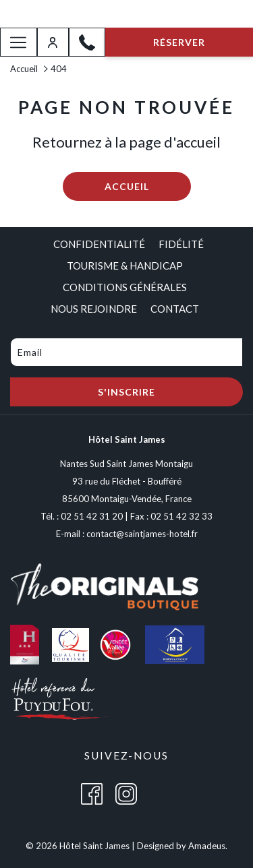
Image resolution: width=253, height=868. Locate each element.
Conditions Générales (125, 287)
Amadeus (207, 846)
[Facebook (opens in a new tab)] (92, 793)
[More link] (19, 42)
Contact (175, 309)
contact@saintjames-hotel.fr (142, 534)
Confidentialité (99, 244)
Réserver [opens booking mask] (179, 42)
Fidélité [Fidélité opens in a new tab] (181, 244)
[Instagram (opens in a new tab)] (126, 793)
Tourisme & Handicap (125, 266)
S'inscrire (126, 392)
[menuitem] (96, 244)
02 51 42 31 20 (92, 516)
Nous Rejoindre (94, 309)
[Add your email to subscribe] (126, 352)
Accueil (24, 69)
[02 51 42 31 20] (87, 42)
